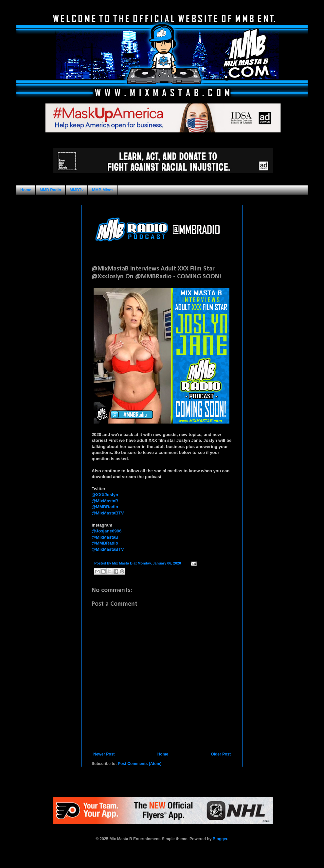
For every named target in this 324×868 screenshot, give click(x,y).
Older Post (221, 754)
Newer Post (104, 754)
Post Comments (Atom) (140, 764)
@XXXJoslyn (105, 495)
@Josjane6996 (107, 531)
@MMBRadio (105, 507)
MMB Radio (50, 190)
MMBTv (77, 190)
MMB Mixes (103, 190)
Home (26, 190)
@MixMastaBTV (108, 513)
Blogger (220, 839)
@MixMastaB (105, 501)
